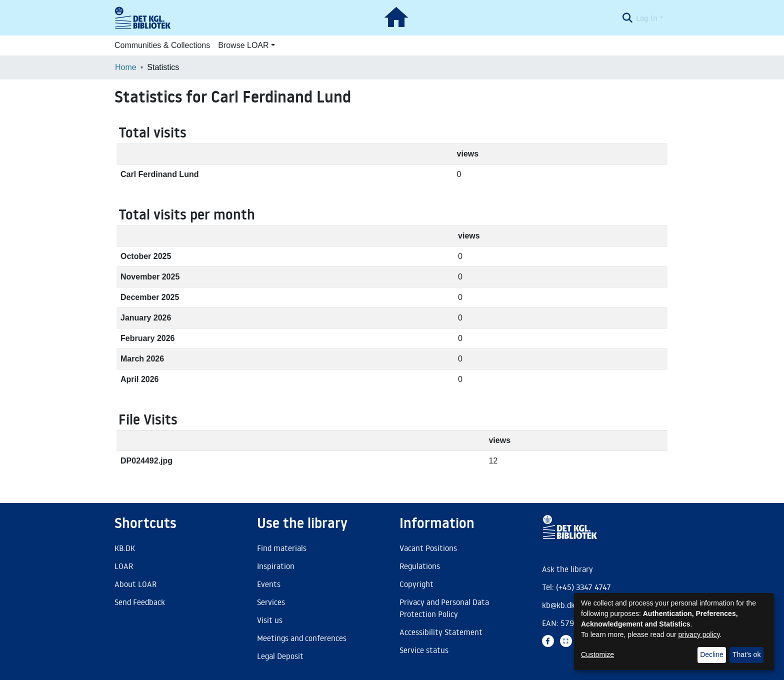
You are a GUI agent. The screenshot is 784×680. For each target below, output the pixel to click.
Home (126, 67)
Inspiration (276, 566)
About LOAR (135, 584)
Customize (597, 654)
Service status (424, 650)
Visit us (270, 620)
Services (271, 602)
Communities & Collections (162, 45)
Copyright (416, 584)
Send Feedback (140, 602)
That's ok (746, 654)
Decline (712, 654)
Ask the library (567, 569)
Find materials (282, 548)
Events (269, 584)
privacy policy (699, 634)
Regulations (420, 566)
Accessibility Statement (441, 632)
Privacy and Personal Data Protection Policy (444, 608)
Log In (647, 18)
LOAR (124, 566)
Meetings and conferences (302, 638)
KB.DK (125, 548)
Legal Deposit (280, 656)
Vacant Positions (428, 548)
